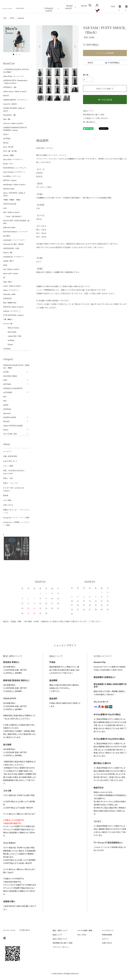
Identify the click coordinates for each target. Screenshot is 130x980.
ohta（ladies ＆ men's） (12, 212)
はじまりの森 (8, 323)
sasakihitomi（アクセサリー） (14, 257)
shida (5, 265)
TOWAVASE (7, 298)
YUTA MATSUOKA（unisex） (14, 315)
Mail (113, 6)
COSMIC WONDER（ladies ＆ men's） (14, 109)
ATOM (84, 935)
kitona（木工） (9, 164)
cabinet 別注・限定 (12, 336)
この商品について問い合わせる (95, 118)
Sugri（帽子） (8, 282)
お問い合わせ (8, 505)
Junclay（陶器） (9, 155)
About (84, 6)
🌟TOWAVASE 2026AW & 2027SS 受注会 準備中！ (16, 71)
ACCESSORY (8, 392)
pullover (21, 18)
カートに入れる (105, 100)
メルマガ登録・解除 (85, 930)
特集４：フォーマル (11, 483)
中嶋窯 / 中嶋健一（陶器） (12, 200)
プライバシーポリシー (61, 947)
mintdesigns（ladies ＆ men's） (15, 184)
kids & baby (10, 332)
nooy (5, 208)
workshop (7, 349)
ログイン (105, 939)
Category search (50, 8)
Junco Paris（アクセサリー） (13, 159)
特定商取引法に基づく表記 (94, 114)
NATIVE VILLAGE (10, 204)
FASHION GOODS (10, 417)
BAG (5, 397)
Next (75, 46)
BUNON (6, 96)
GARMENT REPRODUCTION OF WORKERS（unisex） (15, 129)
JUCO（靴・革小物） (11, 151)
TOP (5, 18)
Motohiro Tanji (9, 189)
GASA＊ (6, 134)
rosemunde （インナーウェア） (14, 240)
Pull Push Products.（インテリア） (16, 232)
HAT (5, 401)
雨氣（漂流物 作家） (10, 303)
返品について (88, 111)
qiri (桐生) (7, 236)
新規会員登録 (107, 935)
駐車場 (6, 495)
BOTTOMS (7, 384)
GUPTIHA (7, 138)
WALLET (6, 421)
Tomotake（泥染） (10, 294)
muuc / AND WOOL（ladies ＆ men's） (14, 194)
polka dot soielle (9, 227)
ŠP (4, 278)
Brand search (68, 7)
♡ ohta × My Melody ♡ (13, 216)
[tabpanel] (17, 39)
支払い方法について (60, 939)
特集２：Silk (8, 478)
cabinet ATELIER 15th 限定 (13, 426)
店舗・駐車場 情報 (10, 456)
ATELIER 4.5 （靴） (10, 87)
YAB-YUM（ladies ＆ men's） (14, 307)
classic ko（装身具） (11, 104)
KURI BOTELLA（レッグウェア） (15, 168)
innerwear (7, 413)
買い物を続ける (89, 122)
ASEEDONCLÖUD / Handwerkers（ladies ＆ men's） (15, 82)
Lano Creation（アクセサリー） (14, 172)
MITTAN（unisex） (10, 180)
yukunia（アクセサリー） (12, 311)
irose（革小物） (9, 147)
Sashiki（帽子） (9, 261)
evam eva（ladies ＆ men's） (14, 123)
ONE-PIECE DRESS (10, 376)
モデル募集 (7, 500)
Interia (6, 430)
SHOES (6, 405)
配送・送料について (60, 930)
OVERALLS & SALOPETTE (13, 388)
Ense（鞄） (7, 119)
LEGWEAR (7, 409)
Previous (40, 46)
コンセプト (7, 451)
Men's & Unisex (11, 328)
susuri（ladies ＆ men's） (13, 286)
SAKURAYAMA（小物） (12, 248)
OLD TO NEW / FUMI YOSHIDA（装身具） (16, 222)
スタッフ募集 (8, 466)
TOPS (12, 18)
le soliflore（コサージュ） (12, 176)
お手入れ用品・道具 (10, 434)
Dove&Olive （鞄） (10, 115)
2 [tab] (17, 54)
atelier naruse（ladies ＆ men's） (15, 91)
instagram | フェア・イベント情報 (16, 517)
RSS (79, 935)
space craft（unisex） (11, 273)
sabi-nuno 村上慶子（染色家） (14, 244)
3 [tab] (20, 54)
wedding (9, 340)
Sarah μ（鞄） (8, 252)
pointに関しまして (10, 461)
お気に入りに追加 (105, 89)
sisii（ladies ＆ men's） (12, 269)
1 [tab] (13, 54)
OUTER (6, 372)
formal (8, 344)
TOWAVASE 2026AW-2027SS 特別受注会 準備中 (16, 366)
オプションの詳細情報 (105, 53)
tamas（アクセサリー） (11, 290)
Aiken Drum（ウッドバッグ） (14, 76)
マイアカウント (108, 930)
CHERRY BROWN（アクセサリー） (16, 100)
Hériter (6, 143)
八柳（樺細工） (9, 319)
